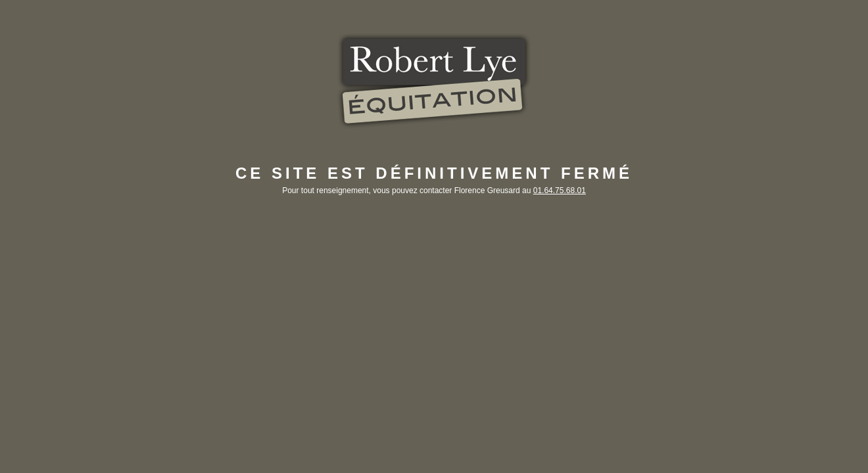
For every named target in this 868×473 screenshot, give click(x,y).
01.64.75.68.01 (560, 191)
